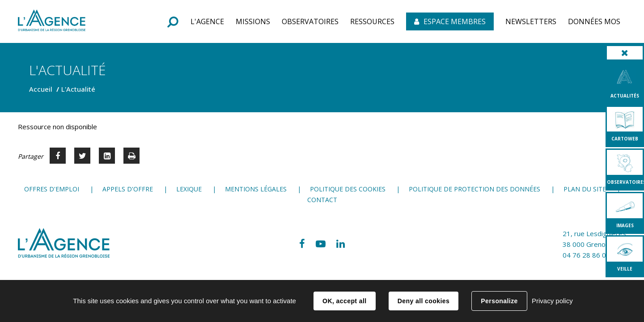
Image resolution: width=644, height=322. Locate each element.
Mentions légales (256, 189)
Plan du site (585, 189)
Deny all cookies (424, 301)
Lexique (189, 189)
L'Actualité (78, 89)
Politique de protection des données (475, 189)
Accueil (41, 89)
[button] (207, 21)
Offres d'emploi (52, 189)
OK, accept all (344, 301)
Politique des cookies (348, 189)
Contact (322, 200)
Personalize (499, 301)
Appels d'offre (128, 189)
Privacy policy (552, 301)
